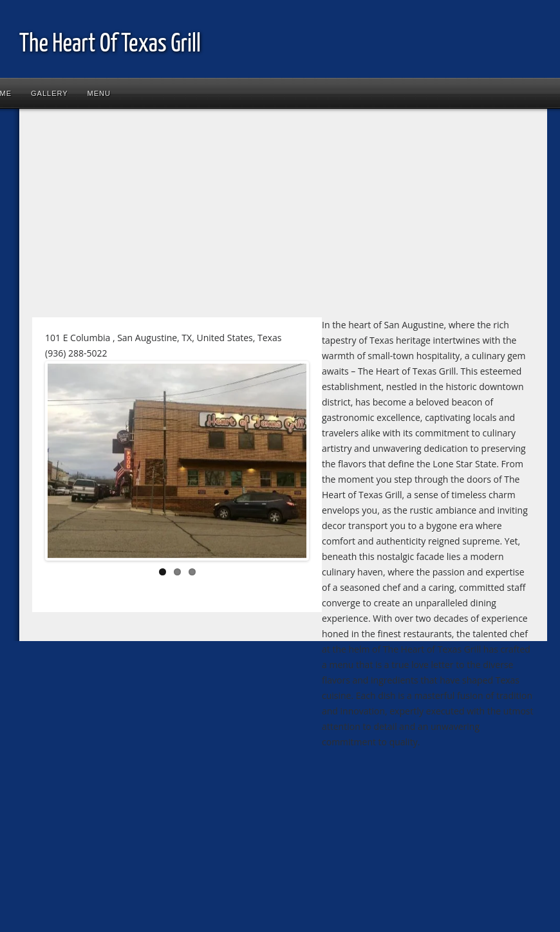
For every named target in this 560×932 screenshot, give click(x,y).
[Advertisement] (247, 218)
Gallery (50, 93)
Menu (99, 93)
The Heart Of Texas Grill (110, 45)
